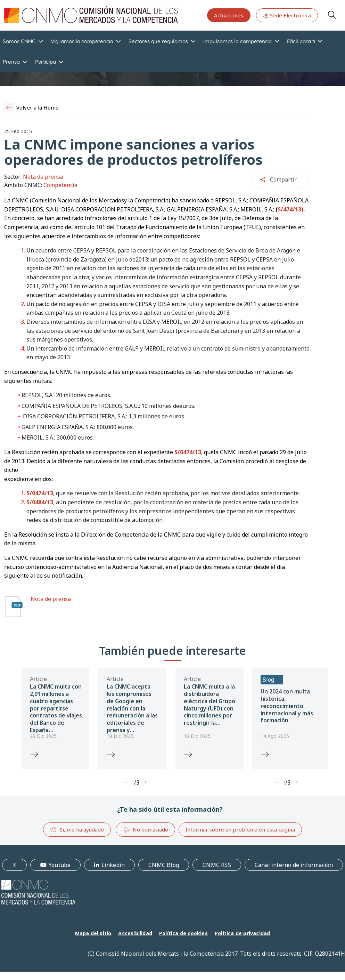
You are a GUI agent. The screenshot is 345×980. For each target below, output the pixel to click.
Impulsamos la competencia (237, 41)
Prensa (11, 62)
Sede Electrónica (287, 15)
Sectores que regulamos (158, 41)
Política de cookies (183, 933)
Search (332, 15)
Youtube (60, 865)
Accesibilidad (135, 933)
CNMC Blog (164, 865)
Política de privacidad (242, 933)
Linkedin (113, 865)
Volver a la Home (38, 107)
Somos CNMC (19, 41)
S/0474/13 (188, 452)
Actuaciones (229, 15)
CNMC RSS (217, 865)
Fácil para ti (301, 41)
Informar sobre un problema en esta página (240, 829)
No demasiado (146, 830)
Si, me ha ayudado (77, 829)
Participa (46, 62)
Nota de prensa (51, 599)
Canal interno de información (294, 865)
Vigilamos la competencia (82, 41)
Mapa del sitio (93, 933)
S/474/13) (290, 209)
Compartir (283, 179)
